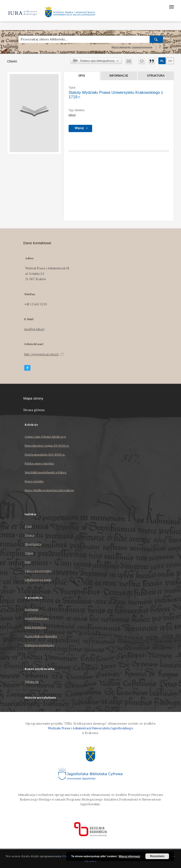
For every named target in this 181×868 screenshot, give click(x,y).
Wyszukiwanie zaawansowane (132, 47)
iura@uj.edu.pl (34, 329)
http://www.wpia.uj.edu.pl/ (44, 354)
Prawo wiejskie (34, 481)
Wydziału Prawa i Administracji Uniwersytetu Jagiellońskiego (90, 728)
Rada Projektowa (35, 627)
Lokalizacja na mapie (38, 580)
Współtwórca (33, 544)
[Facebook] (27, 368)
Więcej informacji (129, 856)
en (170, 61)
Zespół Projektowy (37, 618)
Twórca (30, 535)
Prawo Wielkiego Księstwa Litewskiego (49, 490)
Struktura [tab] (156, 76)
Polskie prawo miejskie (39, 463)
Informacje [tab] (119, 76)
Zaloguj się (32, 682)
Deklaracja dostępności (39, 645)
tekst (72, 115)
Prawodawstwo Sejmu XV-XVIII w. (47, 446)
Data (28, 562)
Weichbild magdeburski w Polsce (46, 472)
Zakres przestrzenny (38, 571)
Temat (29, 553)
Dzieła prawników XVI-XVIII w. (45, 454)
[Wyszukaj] (156, 39)
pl (162, 61)
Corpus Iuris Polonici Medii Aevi (45, 437)
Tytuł (28, 526)
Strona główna (34, 410)
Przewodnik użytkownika (41, 636)
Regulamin (32, 609)
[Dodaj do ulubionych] (142, 61)
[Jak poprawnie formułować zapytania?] (160, 47)
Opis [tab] (82, 76)
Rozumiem (157, 856)
